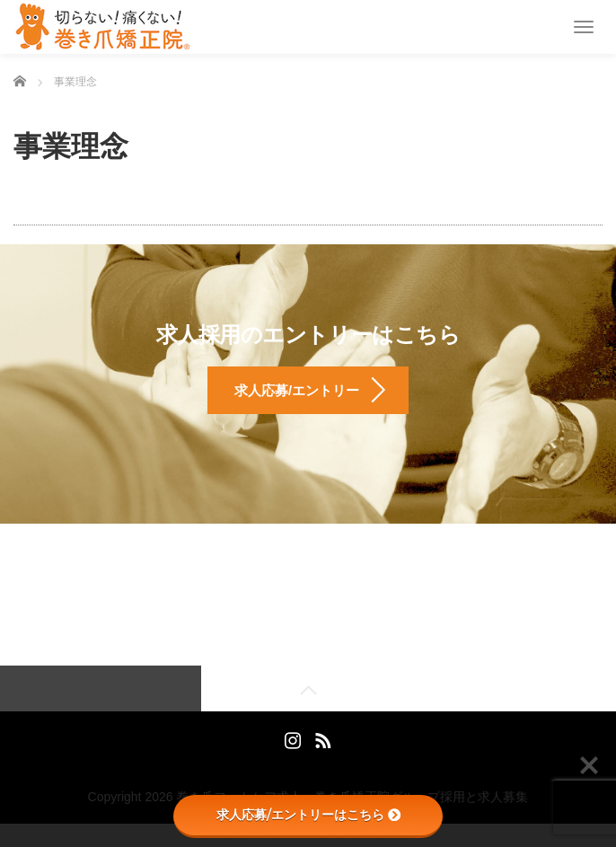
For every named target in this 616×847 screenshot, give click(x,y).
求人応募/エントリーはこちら (308, 815)
